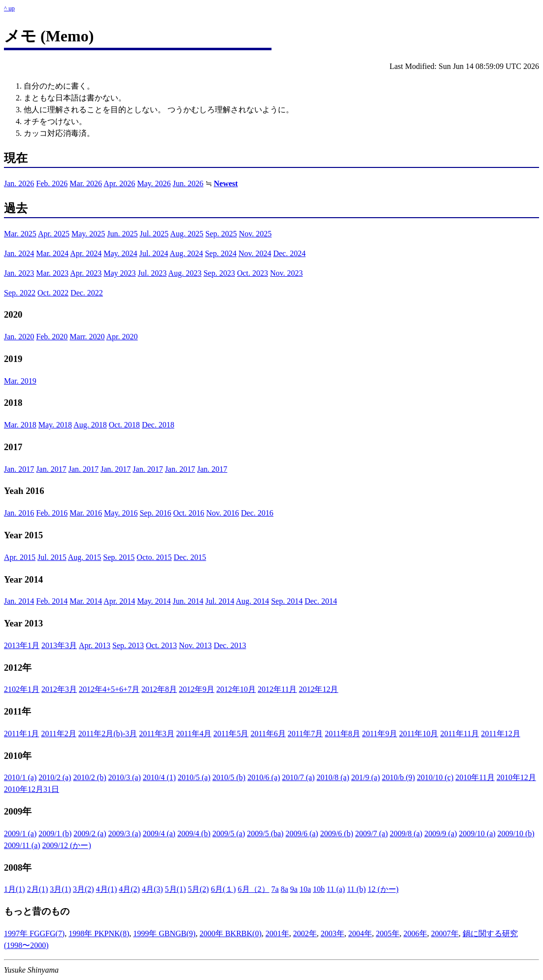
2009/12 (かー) (67, 845)
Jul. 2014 (220, 601)
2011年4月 (194, 734)
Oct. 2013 (161, 645)
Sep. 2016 (155, 513)
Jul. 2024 (154, 253)
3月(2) (84, 889)
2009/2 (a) (90, 833)
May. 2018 (55, 425)
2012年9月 (197, 689)
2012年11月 (277, 689)
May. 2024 (120, 253)
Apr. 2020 (122, 337)
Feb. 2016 (52, 513)
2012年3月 (59, 689)
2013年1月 (22, 645)
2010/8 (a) (333, 777)
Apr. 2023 (86, 273)
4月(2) (129, 889)
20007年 (445, 933)
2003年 (333, 933)
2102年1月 (22, 689)
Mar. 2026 (86, 183)
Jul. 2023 (153, 273)
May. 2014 (154, 601)
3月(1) (60, 889)
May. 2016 (121, 513)
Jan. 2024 (19, 253)
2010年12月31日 (32, 789)
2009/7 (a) (372, 833)
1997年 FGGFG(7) (34, 933)
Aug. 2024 (186, 253)
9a (294, 889)
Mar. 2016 (86, 513)
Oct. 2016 (188, 513)
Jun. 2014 (188, 601)
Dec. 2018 (158, 425)
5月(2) (198, 889)
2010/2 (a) (55, 777)
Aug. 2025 (187, 234)
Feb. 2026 (52, 183)
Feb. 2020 (52, 337)
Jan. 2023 (19, 273)
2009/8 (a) (406, 833)
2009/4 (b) (194, 833)
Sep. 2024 (221, 253)
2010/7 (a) (298, 777)
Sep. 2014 (287, 601)
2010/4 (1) (159, 777)
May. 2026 (154, 183)
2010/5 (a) (194, 777)
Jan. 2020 (19, 337)
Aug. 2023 (185, 273)
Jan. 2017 (19, 469)
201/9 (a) (366, 777)
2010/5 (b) (229, 777)
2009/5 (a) (229, 833)
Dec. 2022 (87, 293)
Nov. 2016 (223, 513)
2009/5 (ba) (265, 833)
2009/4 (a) (159, 833)
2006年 (415, 933)
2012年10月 (236, 689)
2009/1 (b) (55, 833)
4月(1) (107, 889)
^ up (9, 8)
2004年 (360, 933)
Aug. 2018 (90, 425)
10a (305, 889)
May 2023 (119, 273)
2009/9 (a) (441, 833)
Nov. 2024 (255, 253)
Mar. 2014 (86, 601)
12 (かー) (383, 889)
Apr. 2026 (119, 183)
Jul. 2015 (52, 557)
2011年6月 (268, 734)
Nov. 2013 (195, 645)
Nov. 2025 (255, 234)
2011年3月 (156, 734)
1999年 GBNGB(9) (164, 933)
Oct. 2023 (253, 273)
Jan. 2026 (19, 183)
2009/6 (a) (302, 833)
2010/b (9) (398, 777)
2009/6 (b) (337, 833)
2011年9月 (380, 734)
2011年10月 (419, 734)
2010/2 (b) (89, 777)
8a (285, 889)
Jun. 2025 (122, 234)
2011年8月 (342, 734)
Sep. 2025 (221, 234)
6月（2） (254, 889)
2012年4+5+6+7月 (109, 689)
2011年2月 (58, 734)
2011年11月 (459, 734)
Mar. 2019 (20, 381)
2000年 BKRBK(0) (231, 933)
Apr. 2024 (86, 253)
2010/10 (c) (435, 777)
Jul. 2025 (154, 234)
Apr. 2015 (20, 557)
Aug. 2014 (253, 601)
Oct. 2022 (53, 293)
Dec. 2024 (289, 253)
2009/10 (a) (477, 833)
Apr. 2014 (119, 601)
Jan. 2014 (19, 601)
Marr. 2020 (87, 337)
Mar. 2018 (20, 425)
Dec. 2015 (190, 557)
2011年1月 (21, 734)
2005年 (388, 933)
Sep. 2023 (219, 273)
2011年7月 (305, 734)
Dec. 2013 (230, 645)
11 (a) (336, 889)
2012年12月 (318, 689)
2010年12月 (516, 777)
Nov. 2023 (287, 273)
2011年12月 (500, 734)
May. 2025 (88, 234)
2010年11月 (475, 777)
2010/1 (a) (20, 777)
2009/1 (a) (20, 833)
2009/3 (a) (125, 833)
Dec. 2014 (321, 601)
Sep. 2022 (20, 293)
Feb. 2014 (52, 601)
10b (319, 889)
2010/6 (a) (264, 777)
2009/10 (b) (516, 833)
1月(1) (15, 889)
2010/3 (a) (125, 777)
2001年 (277, 933)
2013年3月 (59, 645)
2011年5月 (231, 734)
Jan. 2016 (19, 513)
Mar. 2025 (20, 234)
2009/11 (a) (22, 845)
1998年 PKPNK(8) (99, 933)
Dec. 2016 (257, 513)
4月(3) (153, 889)
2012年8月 (159, 689)
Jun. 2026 (188, 183)
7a (275, 889)
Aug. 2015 (85, 557)
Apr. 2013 (95, 645)
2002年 (305, 933)
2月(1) (38, 889)
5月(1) (176, 889)
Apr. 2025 (54, 234)
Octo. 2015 (154, 557)
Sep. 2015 (119, 557)
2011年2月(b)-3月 (108, 734)
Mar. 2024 (52, 253)
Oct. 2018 (124, 425)
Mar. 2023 (52, 273)
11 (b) (356, 889)
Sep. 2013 (128, 645)
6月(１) (223, 889)
